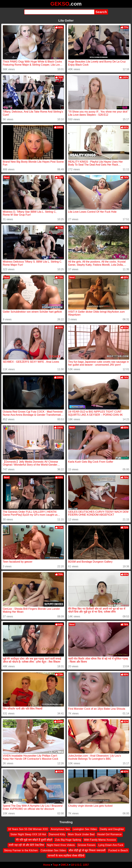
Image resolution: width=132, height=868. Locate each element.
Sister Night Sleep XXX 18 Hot (28, 835)
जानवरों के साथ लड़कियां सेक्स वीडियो (66, 856)
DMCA (65, 865)
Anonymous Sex (60, 829)
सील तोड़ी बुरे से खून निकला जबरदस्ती (87, 850)
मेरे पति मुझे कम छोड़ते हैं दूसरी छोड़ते (34, 840)
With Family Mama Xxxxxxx (100, 840)
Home (47, 865)
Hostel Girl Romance (110, 835)
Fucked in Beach (118, 850)
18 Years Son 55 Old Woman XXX (28, 829)
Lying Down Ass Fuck (111, 845)
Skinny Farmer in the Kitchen (21, 850)
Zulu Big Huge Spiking (68, 840)
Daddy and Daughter (112, 829)
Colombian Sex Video (53, 850)
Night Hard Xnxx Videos (61, 845)
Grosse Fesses (87, 845)
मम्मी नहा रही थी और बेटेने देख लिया (26, 845)
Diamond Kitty (57, 835)
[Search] (59, 12)
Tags (56, 865)
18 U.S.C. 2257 (80, 865)
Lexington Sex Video (85, 829)
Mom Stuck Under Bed (81, 835)
